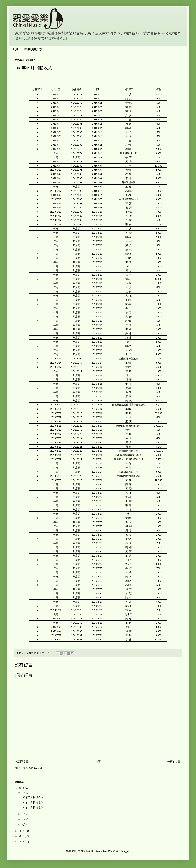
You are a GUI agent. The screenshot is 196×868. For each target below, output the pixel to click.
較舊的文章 (174, 762)
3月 (24, 819)
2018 (22, 831)
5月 (24, 814)
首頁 (98, 762)
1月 (24, 825)
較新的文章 (22, 762)
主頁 (15, 49)
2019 (22, 789)
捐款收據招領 (33, 49)
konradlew (101, 851)
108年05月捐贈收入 (32, 808)
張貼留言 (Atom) (33, 768)
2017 (22, 836)
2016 (22, 842)
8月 (24, 793)
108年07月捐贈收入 (32, 797)
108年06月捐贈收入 (32, 803)
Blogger (125, 851)
